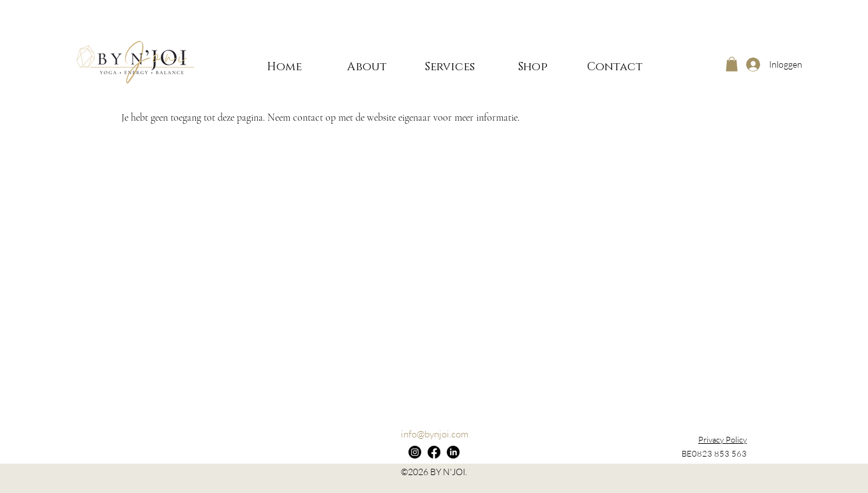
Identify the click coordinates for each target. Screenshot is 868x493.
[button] (732, 64)
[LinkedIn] (453, 452)
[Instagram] (415, 452)
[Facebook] (434, 452)
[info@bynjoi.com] (434, 434)
